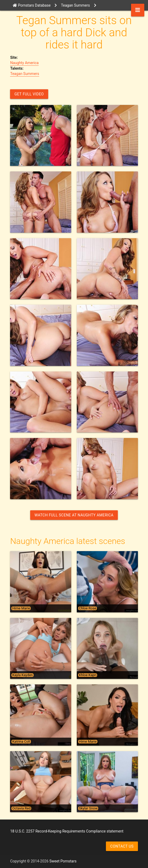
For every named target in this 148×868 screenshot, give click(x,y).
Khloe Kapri (88, 675)
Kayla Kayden (22, 675)
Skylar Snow (88, 808)
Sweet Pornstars (63, 861)
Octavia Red (21, 808)
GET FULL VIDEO (29, 94)
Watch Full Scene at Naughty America (74, 515)
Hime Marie (21, 608)
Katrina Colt (21, 742)
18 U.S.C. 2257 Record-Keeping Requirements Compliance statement (67, 831)
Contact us (122, 846)
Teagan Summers (24, 74)
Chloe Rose (88, 608)
